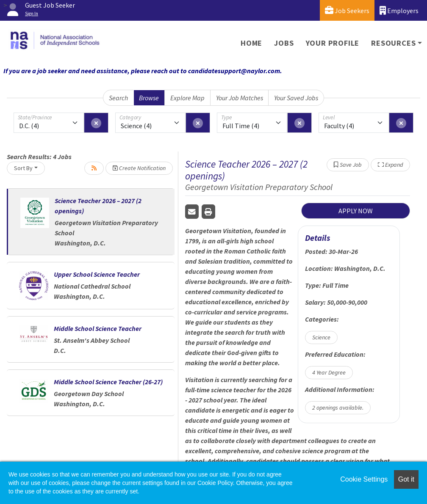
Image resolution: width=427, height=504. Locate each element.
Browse (149, 98)
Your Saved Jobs (296, 98)
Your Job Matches (240, 98)
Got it (406, 479)
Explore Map (187, 98)
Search (118, 98)
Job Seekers (347, 10)
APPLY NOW (356, 211)
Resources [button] (393, 43)
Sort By (23, 168)
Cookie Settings (364, 479)
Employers (399, 10)
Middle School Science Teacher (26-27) (108, 382)
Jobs (284, 43)
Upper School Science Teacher (97, 274)
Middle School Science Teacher (98, 328)
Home (251, 43)
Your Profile (333, 43)
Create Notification (139, 168)
